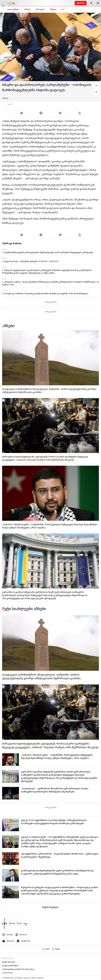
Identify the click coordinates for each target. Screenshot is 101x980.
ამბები (27, 9)
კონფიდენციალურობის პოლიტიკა (18, 969)
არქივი (53, 9)
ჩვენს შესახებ (9, 962)
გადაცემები (13, 9)
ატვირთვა (81, 3)
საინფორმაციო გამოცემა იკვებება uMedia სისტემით (23, 978)
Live (63, 9)
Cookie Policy (8, 973)
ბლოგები (40, 9)
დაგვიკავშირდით (10, 966)
